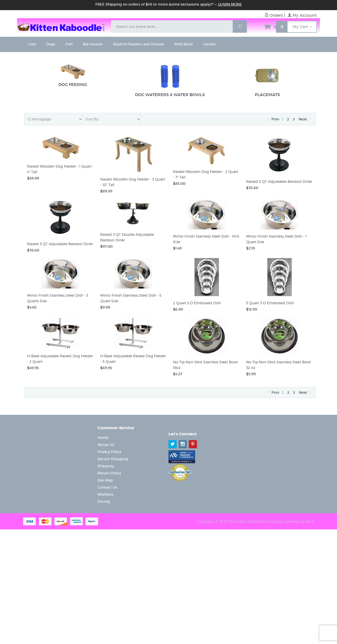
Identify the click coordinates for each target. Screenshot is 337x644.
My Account (302, 15)
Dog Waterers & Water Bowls (170, 81)
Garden (209, 44)
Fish (69, 44)
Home (103, 438)
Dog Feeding (73, 76)
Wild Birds (183, 44)
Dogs (51, 44)
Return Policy (109, 473)
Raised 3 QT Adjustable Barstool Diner (60, 244)
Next (305, 119)
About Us (106, 445)
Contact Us (107, 487)
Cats (32, 44)
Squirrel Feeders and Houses (138, 44)
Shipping (106, 466)
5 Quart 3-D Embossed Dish (270, 303)
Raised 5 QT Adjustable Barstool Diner (279, 181)
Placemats (267, 81)
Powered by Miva (299, 521)
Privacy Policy (109, 452)
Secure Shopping (113, 459)
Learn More (230, 4)
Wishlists (105, 494)
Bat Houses (93, 44)
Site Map (105, 480)
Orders (274, 15)
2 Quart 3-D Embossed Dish (197, 303)
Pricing (104, 502)
